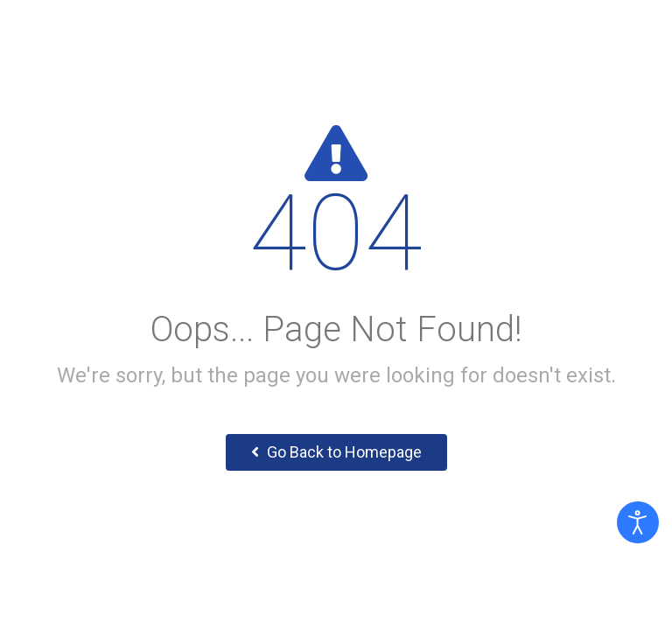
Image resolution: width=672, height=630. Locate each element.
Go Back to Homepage (336, 452)
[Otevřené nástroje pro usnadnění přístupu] (638, 522)
